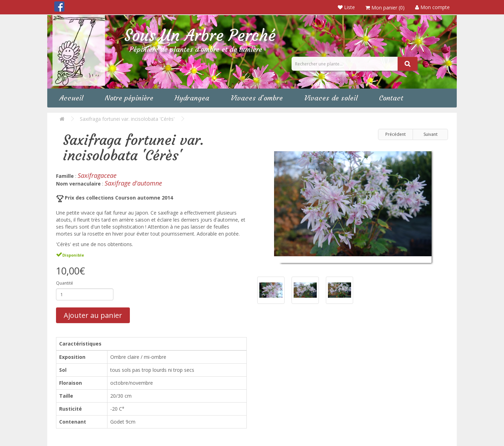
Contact (391, 98)
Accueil (71, 98)
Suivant (430, 134)
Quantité (65, 283)
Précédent (395, 134)
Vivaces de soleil (331, 98)
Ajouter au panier (93, 315)
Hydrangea (192, 98)
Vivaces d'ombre (257, 98)
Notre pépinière (129, 98)
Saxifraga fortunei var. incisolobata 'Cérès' (127, 119)
